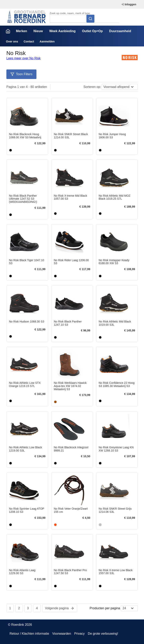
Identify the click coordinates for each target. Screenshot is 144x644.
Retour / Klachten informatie (29, 634)
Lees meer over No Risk (24, 58)
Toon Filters (21, 74)
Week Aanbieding (62, 31)
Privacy (79, 634)
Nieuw (38, 31)
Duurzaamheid (120, 31)
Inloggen (129, 4)
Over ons (12, 41)
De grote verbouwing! (103, 634)
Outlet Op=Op (92, 31)
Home (8, 31)
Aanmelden (47, 41)
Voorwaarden (62, 634)
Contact (29, 41)
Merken (22, 31)
